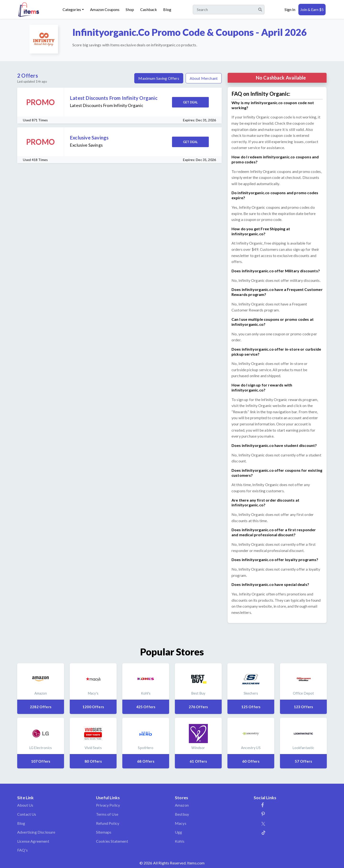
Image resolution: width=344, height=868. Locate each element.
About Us (25, 805)
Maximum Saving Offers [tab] (159, 78)
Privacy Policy (108, 805)
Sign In (290, 9)
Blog (167, 9)
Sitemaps (104, 832)
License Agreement (33, 841)
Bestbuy (182, 814)
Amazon (182, 805)
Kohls (180, 841)
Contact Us (27, 814)
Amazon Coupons (105, 9)
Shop (130, 9)
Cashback (149, 9)
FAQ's (22, 850)
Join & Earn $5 (312, 9)
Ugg (178, 832)
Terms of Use (107, 814)
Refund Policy (108, 823)
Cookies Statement (112, 841)
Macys (181, 823)
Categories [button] (72, 9)
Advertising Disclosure (36, 832)
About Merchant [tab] (204, 78)
